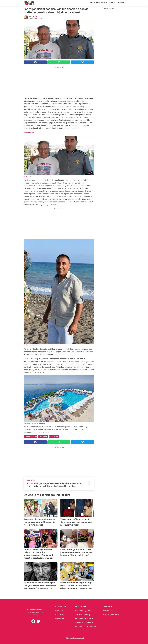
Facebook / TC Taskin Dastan (32, 345)
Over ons (59, 611)
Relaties (121, 3)
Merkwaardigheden (98, 3)
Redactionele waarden (85, 618)
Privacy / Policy (110, 611)
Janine (35, 16)
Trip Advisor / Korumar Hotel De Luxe (34, 423)
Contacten (60, 614)
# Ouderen (43, 437)
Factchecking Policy (83, 611)
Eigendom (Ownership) (85, 622)
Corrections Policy (82, 614)
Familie (112, 3)
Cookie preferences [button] (111, 614)
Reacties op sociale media (86, 626)
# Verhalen (54, 437)
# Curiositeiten (30, 437)
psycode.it (60, 618)
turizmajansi (30, 133)
